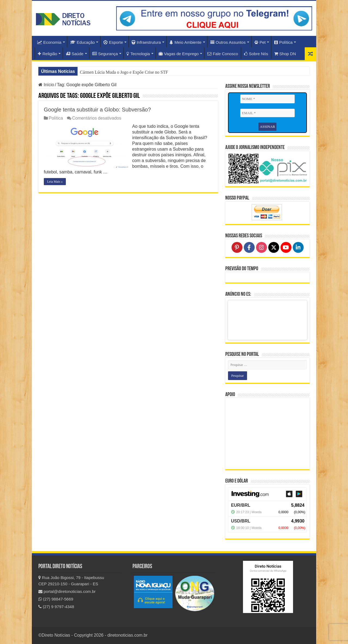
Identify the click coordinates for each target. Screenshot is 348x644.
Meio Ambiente (185, 42)
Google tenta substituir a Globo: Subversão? (97, 110)
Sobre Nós (256, 54)
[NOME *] (267, 99)
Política (283, 42)
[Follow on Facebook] (249, 247)
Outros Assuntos (228, 42)
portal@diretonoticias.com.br (67, 591)
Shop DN (285, 54)
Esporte (113, 42)
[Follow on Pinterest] (237, 247)
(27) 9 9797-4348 (56, 607)
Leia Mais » (55, 182)
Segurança (105, 54)
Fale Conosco (223, 54)
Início (46, 85)
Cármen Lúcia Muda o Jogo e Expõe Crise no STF (124, 72)
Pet (260, 42)
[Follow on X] (274, 247)
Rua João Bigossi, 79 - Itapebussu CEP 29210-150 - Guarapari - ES (71, 581)
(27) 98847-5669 (56, 599)
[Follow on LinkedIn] (298, 247)
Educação (83, 42)
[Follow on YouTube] (286, 247)
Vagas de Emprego (179, 54)
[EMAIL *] (267, 113)
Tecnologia (138, 54)
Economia (49, 42)
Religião (47, 54)
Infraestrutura (146, 42)
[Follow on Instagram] (261, 247)
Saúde (75, 54)
